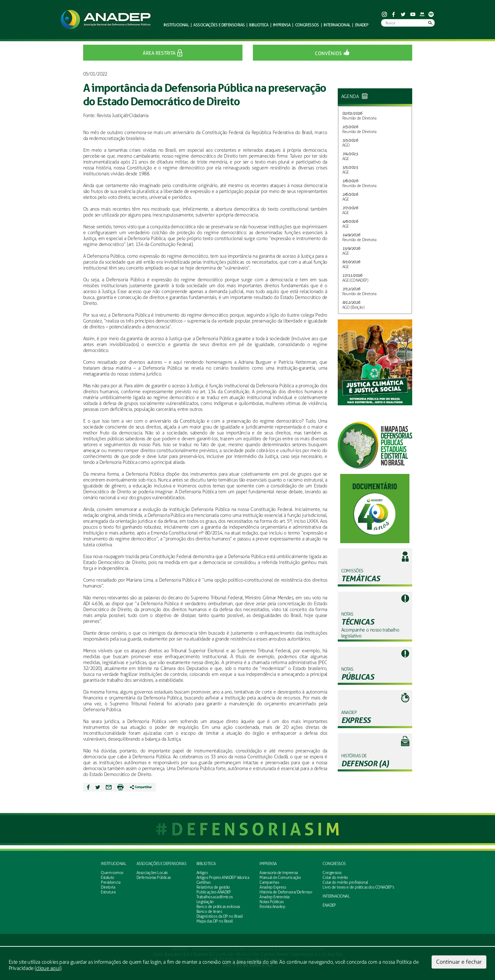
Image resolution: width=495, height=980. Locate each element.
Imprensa (268, 864)
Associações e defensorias (161, 864)
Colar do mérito (335, 877)
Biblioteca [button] (259, 25)
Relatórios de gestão (213, 887)
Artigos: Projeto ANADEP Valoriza (223, 877)
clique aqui (48, 968)
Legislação (205, 902)
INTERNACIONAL (336, 896)
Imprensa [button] (282, 25)
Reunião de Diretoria (359, 118)
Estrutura (108, 892)
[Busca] (408, 23)
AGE (346, 159)
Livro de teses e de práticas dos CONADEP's (358, 887)
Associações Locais (152, 873)
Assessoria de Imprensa (279, 873)
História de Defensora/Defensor (286, 892)
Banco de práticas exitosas (218, 907)
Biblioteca (206, 864)
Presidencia (111, 882)
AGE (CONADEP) (355, 280)
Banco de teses (209, 911)
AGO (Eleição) (353, 307)
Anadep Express (273, 887)
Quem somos (112, 873)
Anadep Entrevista (274, 897)
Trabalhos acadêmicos (215, 897)
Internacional (337, 25)
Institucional (113, 864)
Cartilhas (203, 882)
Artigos (202, 873)
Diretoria (108, 887)
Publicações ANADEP (214, 892)
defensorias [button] (219, 25)
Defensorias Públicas (154, 877)
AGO (346, 145)
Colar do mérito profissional (345, 882)
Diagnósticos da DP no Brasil (219, 916)
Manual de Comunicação (280, 877)
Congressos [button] (307, 25)
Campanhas (269, 882)
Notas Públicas (271, 902)
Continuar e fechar (459, 962)
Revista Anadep (272, 907)
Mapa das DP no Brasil (214, 921)
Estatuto (108, 877)
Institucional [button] (176, 25)
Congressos (334, 864)
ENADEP (362, 25)
